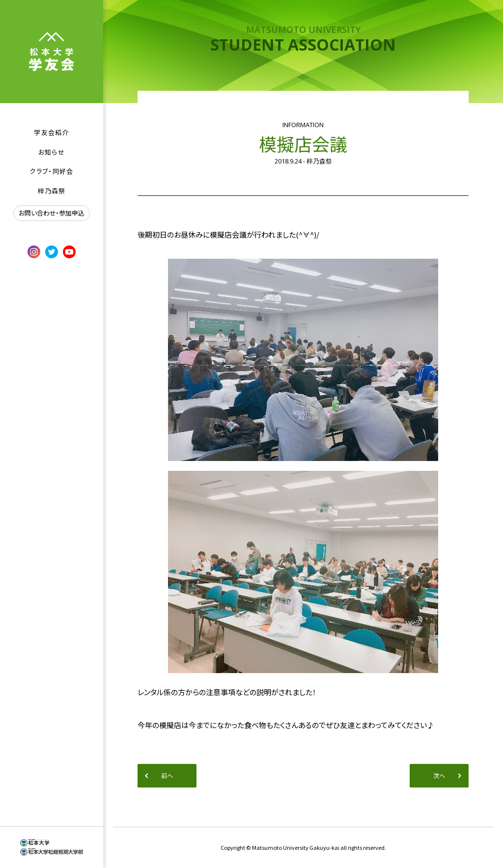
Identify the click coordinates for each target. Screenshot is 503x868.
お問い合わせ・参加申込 (52, 213)
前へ (167, 776)
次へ (439, 776)
